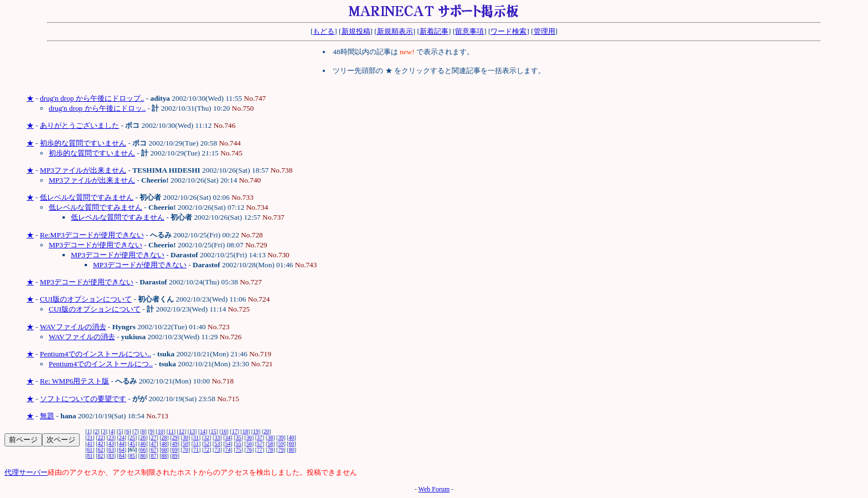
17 (235, 431)
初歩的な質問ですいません (83, 143)
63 (111, 450)
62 (101, 450)
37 (260, 437)
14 (203, 431)
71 (196, 450)
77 (260, 450)
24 (122, 437)
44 (122, 443)
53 (217, 443)
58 (270, 443)
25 (132, 437)
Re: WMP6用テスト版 (74, 381)
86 (143, 456)
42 (101, 443)
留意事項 (469, 31)
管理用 (544, 31)
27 (153, 437)
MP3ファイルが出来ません (83, 170)
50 (185, 443)
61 (90, 450)
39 (281, 437)
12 (182, 431)
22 (101, 437)
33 (217, 437)
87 (153, 456)
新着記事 (434, 31)
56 (249, 443)
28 (164, 437)
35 (239, 437)
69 (175, 450)
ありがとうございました (79, 125)
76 (249, 450)
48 (164, 443)
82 (101, 456)
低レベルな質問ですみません (87, 197)
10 (161, 431)
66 (143, 450)
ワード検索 (508, 31)
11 (171, 431)
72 (206, 450)
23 (111, 437)
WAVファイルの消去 (73, 327)
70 (185, 450)
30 (185, 437)
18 (245, 431)
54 (228, 443)
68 (164, 450)
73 (217, 450)
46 (143, 443)
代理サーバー (26, 472)
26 (143, 437)
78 (270, 450)
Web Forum (434, 489)
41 (90, 443)
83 (111, 456)
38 (270, 437)
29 (175, 437)
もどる (324, 31)
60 (292, 443)
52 (206, 443)
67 (153, 450)
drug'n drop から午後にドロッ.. (97, 108)
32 (206, 437)
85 (132, 456)
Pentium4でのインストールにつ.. (101, 364)
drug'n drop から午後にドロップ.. (92, 98)
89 (175, 456)
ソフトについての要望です (83, 399)
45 (132, 443)
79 (281, 450)
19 (256, 431)
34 (228, 437)
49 (175, 443)
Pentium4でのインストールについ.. (95, 354)
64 (122, 450)
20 (266, 431)
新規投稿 (356, 31)
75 (239, 450)
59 (281, 443)
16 (224, 431)
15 (213, 431)
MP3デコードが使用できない (95, 245)
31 (196, 437)
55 (239, 443)
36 (249, 437)
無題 (47, 416)
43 (111, 443)
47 (153, 443)
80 (292, 450)
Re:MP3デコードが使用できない (92, 235)
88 (164, 456)
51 (196, 443)
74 (228, 450)
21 (90, 437)
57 (260, 443)
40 (292, 437)
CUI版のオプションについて (86, 299)
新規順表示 (395, 31)
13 (192, 431)
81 (90, 456)
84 (122, 456)
